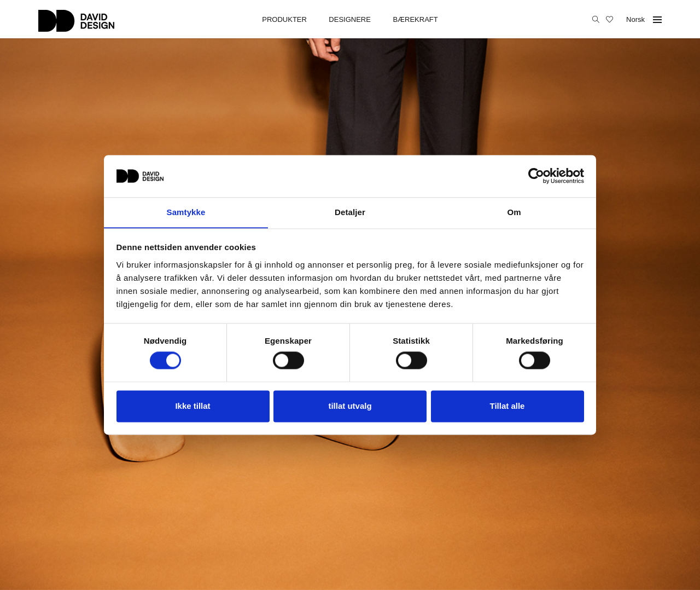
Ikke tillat (192, 406)
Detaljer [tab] (350, 212)
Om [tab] (514, 212)
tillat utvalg (350, 406)
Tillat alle (507, 406)
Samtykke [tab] (186, 212)
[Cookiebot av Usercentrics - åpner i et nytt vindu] (536, 176)
